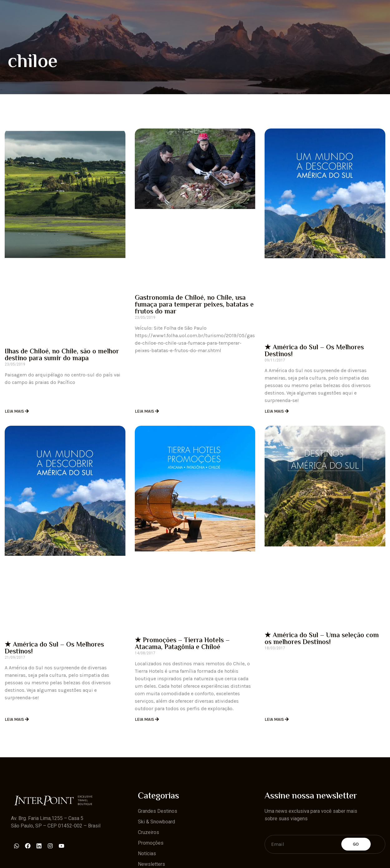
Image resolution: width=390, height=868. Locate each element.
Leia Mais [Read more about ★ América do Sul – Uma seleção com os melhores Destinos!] (275, 719)
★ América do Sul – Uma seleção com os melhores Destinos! (322, 639)
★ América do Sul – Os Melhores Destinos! (314, 351)
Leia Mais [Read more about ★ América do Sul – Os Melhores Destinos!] (275, 411)
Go (356, 844)
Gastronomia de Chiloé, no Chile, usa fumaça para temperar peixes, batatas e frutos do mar (194, 305)
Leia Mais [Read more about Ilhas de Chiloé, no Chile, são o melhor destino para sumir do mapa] (15, 411)
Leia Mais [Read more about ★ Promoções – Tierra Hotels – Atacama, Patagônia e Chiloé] (145, 719)
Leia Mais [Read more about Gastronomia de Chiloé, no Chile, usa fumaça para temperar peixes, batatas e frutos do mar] (145, 411)
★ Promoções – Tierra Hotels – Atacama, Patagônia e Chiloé (182, 644)
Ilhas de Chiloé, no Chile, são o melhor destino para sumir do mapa (62, 355)
